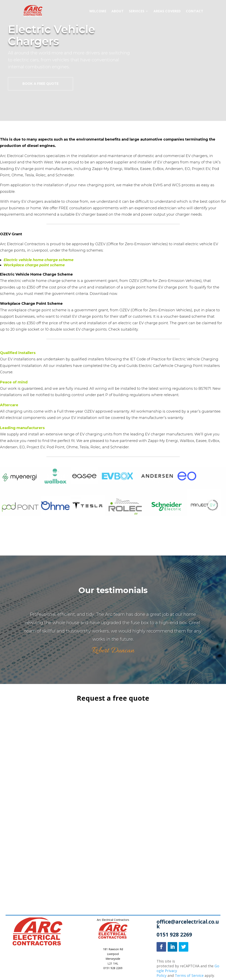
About (118, 12)
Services (137, 12)
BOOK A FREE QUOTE (40, 84)
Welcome (98, 12)
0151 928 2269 (113, 968)
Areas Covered (167, 12)
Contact (195, 12)
